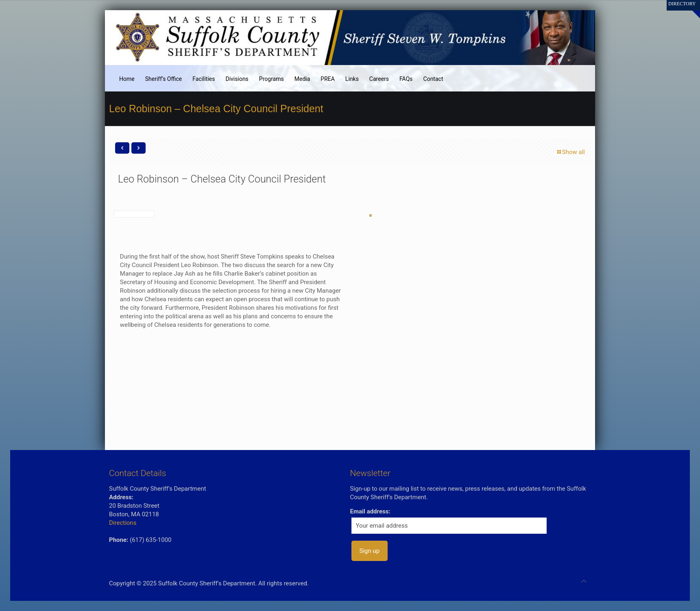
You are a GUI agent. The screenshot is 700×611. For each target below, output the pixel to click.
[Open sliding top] (691, 9)
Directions (123, 523)
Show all (570, 152)
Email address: (370, 511)
